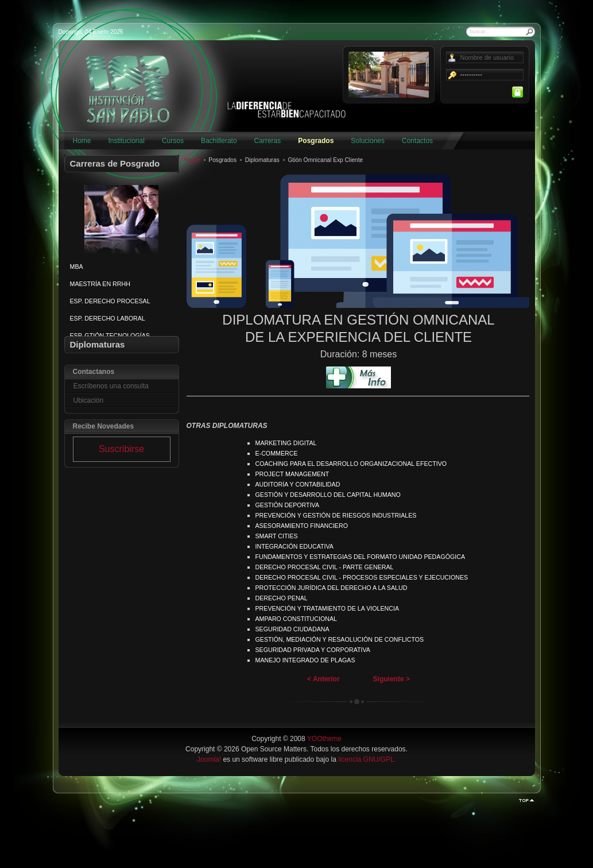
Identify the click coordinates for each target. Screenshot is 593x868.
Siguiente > (392, 679)
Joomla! (209, 759)
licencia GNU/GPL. (367, 759)
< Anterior (323, 679)
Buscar (530, 32)
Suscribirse (121, 449)
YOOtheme (324, 739)
